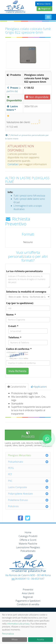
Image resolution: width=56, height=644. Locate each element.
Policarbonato (16, 462)
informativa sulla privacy (18, 624)
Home (28, 532)
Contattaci (13, 164)
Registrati (44, 9)
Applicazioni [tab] (39, 387)
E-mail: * (13, 326)
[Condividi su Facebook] (20, 518)
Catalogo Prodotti (28, 536)
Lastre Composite (17, 487)
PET (10, 474)
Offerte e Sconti (28, 540)
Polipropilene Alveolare (20, 494)
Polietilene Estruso (18, 500)
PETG (11, 468)
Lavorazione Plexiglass (28, 547)
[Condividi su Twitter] (28, 518)
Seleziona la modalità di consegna (26, 292)
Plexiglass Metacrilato (20, 455)
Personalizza (8, 634)
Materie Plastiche (28, 544)
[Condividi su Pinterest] (35, 518)
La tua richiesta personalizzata (24, 271)
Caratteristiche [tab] (17, 387)
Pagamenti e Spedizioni (28, 601)
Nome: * (11, 315)
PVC (10, 481)
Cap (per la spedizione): (20, 303)
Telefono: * (15, 337)
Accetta (40, 639)
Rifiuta (15, 639)
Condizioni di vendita (28, 604)
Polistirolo (13, 506)
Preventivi (28, 590)
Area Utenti (28, 593)
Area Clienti (44, 4)
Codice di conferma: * (19, 349)
